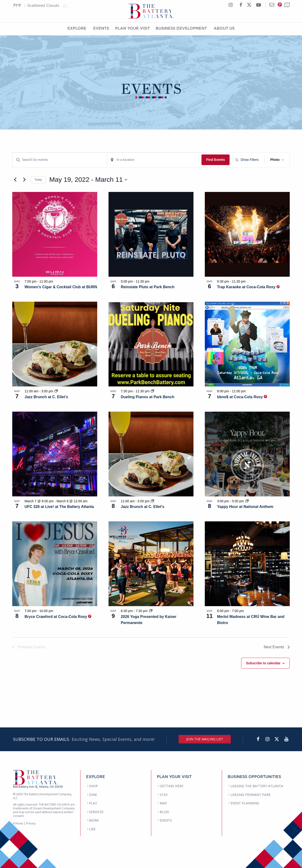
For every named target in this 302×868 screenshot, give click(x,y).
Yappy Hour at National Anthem (245, 507)
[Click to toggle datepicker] (88, 180)
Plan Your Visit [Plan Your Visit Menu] (132, 29)
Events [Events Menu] (101, 29)
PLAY (93, 803)
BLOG (164, 812)
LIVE (92, 829)
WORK (94, 820)
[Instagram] (267, 739)
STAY (164, 795)
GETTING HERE (172, 786)
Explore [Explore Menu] (77, 29)
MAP (163, 803)
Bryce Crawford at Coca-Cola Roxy (56, 617)
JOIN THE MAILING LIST (205, 739)
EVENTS (166, 820)
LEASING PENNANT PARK (251, 795)
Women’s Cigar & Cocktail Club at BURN (61, 287)
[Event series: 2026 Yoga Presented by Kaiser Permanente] (151, 611)
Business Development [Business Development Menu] (181, 29)
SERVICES (96, 812)
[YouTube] (286, 739)
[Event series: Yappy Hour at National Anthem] (247, 501)
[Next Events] (24, 180)
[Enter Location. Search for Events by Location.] (154, 160)
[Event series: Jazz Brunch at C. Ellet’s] (56, 391)
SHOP (93, 786)
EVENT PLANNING (245, 803)
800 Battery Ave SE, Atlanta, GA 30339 (38, 787)
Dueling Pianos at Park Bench (148, 397)
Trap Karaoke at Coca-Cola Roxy (247, 287)
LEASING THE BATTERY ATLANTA (257, 786)
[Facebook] (258, 739)
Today (38, 180)
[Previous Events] (15, 180)
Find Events (216, 160)
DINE (93, 795)
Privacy (31, 823)
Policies (18, 823)
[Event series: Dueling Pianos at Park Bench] (152, 391)
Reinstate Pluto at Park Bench (148, 287)
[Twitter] (277, 739)
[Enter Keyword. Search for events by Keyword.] (60, 160)
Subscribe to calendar (263, 663)
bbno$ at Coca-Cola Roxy (240, 397)
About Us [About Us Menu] (224, 29)
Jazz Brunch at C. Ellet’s (46, 397)
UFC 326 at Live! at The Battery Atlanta (59, 507)
